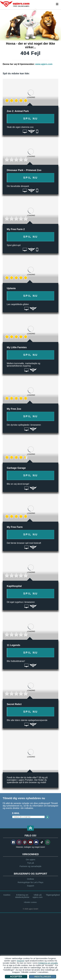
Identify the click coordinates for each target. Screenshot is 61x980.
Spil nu (31, 119)
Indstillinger (43, 977)
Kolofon (7, 895)
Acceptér (16, 977)
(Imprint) (21, 961)
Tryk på (30, 863)
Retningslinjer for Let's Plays (31, 882)
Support (31, 886)
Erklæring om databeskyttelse (22, 896)
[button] (31, 828)
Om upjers (30, 860)
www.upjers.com (44, 64)
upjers (15, 4)
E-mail (16, 813)
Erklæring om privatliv (48, 963)
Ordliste (31, 879)
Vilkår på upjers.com (37, 896)
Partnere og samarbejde (31, 866)
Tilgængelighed (53, 895)
